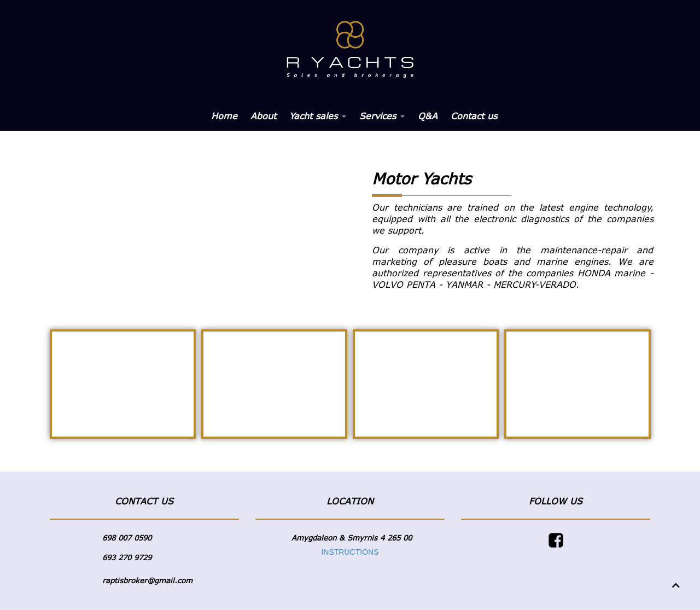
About (263, 116)
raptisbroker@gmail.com (147, 580)
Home (224, 116)
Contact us (474, 116)
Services (382, 116)
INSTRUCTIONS (350, 552)
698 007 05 (122, 538)
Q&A (428, 116)
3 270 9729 (131, 557)
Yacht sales (318, 116)
